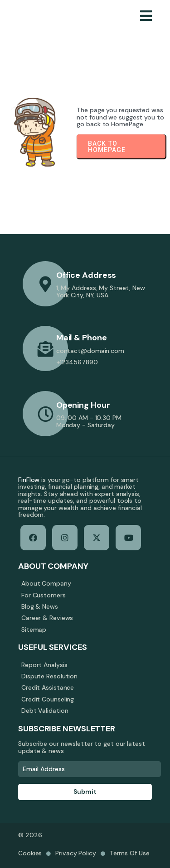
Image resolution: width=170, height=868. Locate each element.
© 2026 (30, 835)
